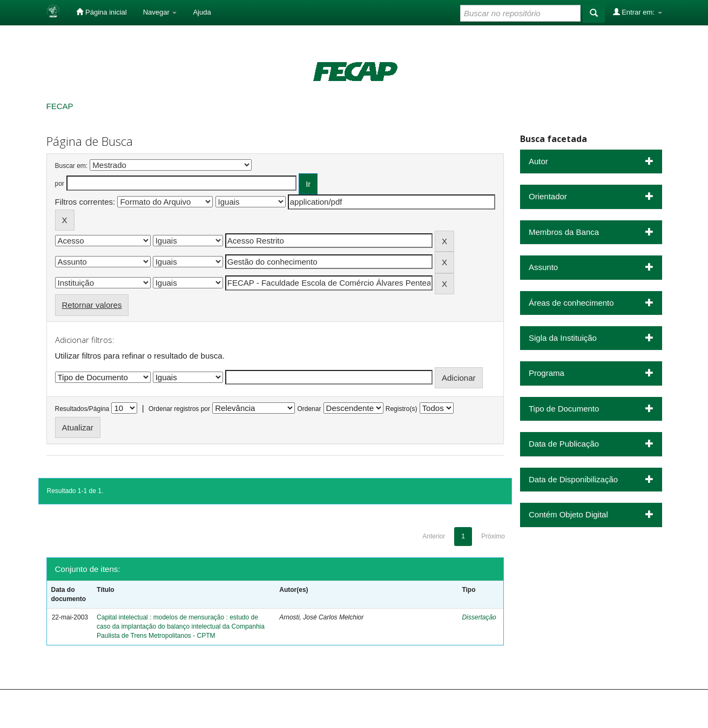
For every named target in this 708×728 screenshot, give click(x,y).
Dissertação (479, 617)
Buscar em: (72, 166)
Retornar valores (92, 305)
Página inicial (101, 12)
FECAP (60, 106)
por (60, 184)
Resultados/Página (82, 409)
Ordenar (309, 409)
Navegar (160, 12)
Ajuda (202, 12)
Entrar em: (638, 12)
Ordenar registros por (179, 409)
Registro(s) (402, 409)
